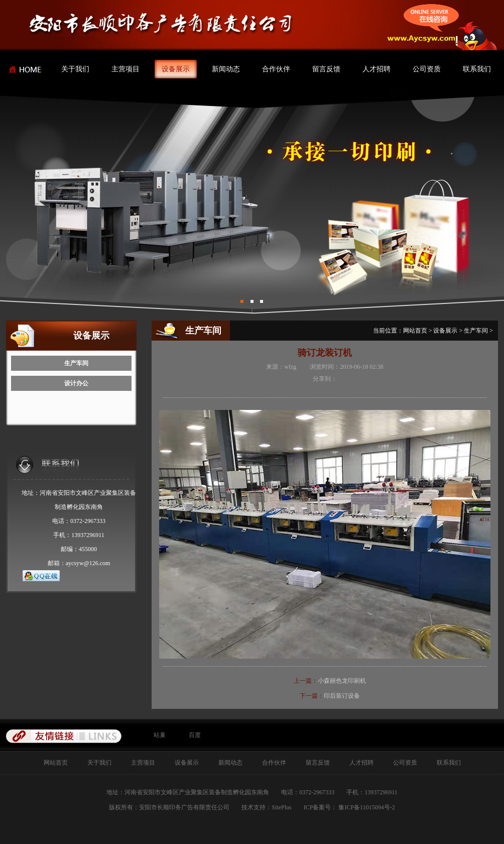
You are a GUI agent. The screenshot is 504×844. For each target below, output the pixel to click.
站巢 (160, 735)
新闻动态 (226, 69)
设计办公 (76, 383)
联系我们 (477, 69)
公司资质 (427, 69)
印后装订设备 (342, 696)
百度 (195, 735)
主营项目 (125, 69)
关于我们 (75, 69)
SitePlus (281, 807)
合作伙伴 (276, 69)
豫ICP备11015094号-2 (366, 807)
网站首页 (415, 331)
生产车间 (76, 363)
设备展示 (176, 69)
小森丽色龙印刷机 (342, 681)
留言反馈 (326, 69)
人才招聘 (376, 69)
